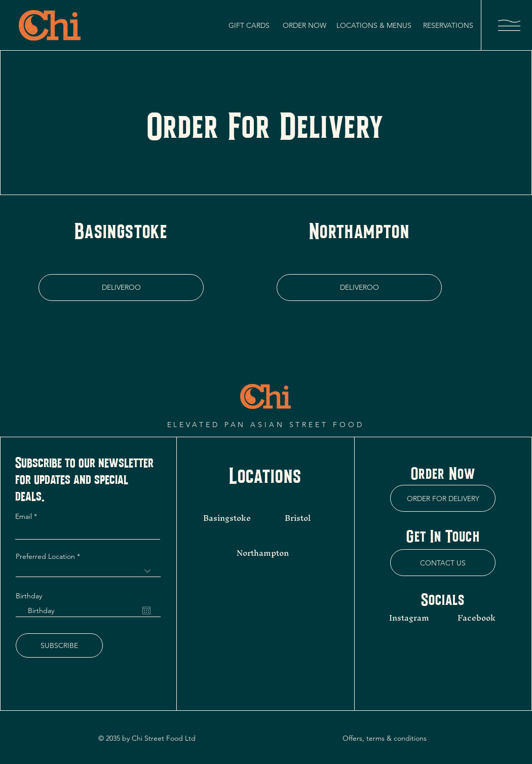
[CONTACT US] (443, 563)
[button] (509, 25)
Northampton (263, 553)
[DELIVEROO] (121, 288)
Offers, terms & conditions (385, 738)
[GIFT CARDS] (249, 25)
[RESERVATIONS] (448, 25)
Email (25, 516)
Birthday (29, 596)
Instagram (409, 618)
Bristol (299, 518)
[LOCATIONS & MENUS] (374, 25)
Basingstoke (227, 518)
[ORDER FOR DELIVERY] (443, 498)
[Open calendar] (146, 610)
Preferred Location (45, 556)
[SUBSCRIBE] (59, 645)
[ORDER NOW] (304, 25)
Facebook (477, 618)
